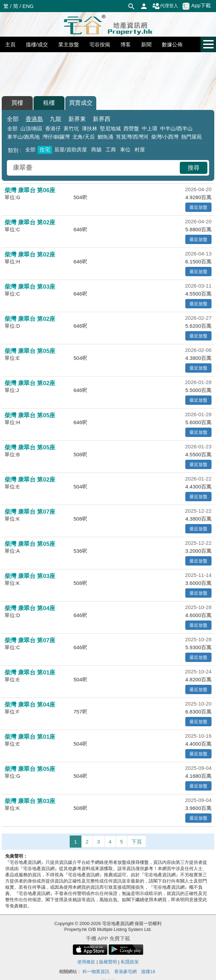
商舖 (96, 150)
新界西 (102, 119)
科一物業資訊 (96, 972)
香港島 (34, 119)
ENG (28, 6)
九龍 (56, 119)
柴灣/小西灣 (165, 137)
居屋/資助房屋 (70, 150)
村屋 (140, 150)
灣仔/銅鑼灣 (56, 137)
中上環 (150, 128)
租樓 (49, 103)
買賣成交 (81, 103)
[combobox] (94, 168)
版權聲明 (108, 962)
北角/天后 (84, 137)
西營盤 (131, 128)
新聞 (146, 44)
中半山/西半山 (176, 128)
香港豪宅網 (125, 972)
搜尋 (194, 168)
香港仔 (53, 128)
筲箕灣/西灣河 (132, 137)
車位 (125, 150)
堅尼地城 (110, 128)
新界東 (77, 119)
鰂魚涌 (105, 137)
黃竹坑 (71, 128)
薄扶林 (90, 128)
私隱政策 (130, 962)
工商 (111, 150)
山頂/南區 (31, 128)
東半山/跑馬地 (23, 137)
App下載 (197, 6)
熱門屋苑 (192, 137)
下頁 (137, 842)
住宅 (45, 150)
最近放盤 (198, 207)
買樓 (17, 103)
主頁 (10, 44)
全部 (13, 119)
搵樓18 (148, 972)
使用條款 (86, 962)
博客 (126, 44)
